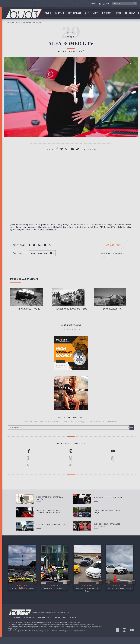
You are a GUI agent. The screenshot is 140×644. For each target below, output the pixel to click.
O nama (94, 3)
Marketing (45, 618)
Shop (73, 618)
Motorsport (75, 13)
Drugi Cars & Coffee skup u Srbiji (107, 512)
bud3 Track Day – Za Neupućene (109, 498)
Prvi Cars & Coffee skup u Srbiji (51, 525)
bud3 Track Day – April (120, 589)
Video (95, 13)
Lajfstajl (60, 13)
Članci (48, 13)
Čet (87, 13)
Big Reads (107, 13)
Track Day (130, 13)
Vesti (118, 13)
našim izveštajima (48, 230)
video (71, 37)
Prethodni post (113, 245)
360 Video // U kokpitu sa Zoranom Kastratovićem (48, 512)
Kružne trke (22, 587)
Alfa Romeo (65, 330)
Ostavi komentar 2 (42, 253)
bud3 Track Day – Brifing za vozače (49, 498)
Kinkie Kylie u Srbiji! (55, 589)
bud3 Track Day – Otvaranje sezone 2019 (107, 525)
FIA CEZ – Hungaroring (22, 589)
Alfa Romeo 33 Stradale (113, 253)
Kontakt (29, 618)
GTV (73, 330)
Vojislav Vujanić (75, 51)
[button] (134, 3)
